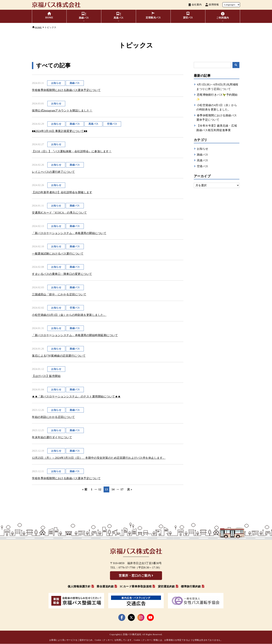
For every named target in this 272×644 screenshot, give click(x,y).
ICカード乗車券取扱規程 (136, 587)
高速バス (203, 160)
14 (113, 490)
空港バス (203, 166)
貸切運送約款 (166, 587)
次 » (130, 490)
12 (100, 490)
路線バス (203, 155)
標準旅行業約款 (191, 587)
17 (122, 490)
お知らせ (203, 149)
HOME (38, 27)
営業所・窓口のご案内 (135, 576)
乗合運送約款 (105, 587)
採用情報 (212, 5)
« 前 (85, 490)
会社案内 (195, 5)
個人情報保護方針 (79, 587)
